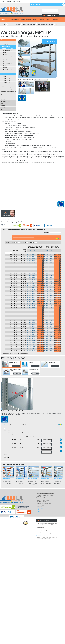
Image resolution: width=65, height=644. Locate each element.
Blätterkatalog (55, 20)
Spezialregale (5, 95)
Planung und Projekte (26, 20)
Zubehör (5, 85)
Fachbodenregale (6, 42)
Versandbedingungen (41, 536)
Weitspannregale (29, 24)
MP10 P (5, 55)
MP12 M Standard (7, 63)
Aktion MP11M (6, 78)
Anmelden (9, 1)
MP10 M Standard (7, 50)
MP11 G (5, 59)
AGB (39, 511)
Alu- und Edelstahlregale (7, 89)
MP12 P (5, 68)
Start (4, 24)
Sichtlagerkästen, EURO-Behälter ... (9, 92)
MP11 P (5, 61)
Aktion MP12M (6, 80)
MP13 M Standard (7, 70)
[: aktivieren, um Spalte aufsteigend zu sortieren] (14, 253)
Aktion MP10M (6, 76)
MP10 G (5, 53)
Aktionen (4, 99)
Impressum (41, 510)
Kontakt (48, 20)
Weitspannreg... (7, 478)
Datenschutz (41, 508)
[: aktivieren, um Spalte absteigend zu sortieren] (9, 253)
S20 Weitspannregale (7, 87)
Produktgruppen (15, 20)
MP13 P (59, 24)
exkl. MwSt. (7, 430)
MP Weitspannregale (46, 24)
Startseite (3, 1)
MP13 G (5, 72)
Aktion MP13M (6, 83)
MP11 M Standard (7, 57)
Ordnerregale (5, 44)
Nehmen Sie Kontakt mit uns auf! (41, 80)
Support (35, 20)
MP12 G (5, 65)
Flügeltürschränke (6, 97)
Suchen (53, 233)
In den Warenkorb (47, 440)
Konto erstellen (16, 1)
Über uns (41, 20)
